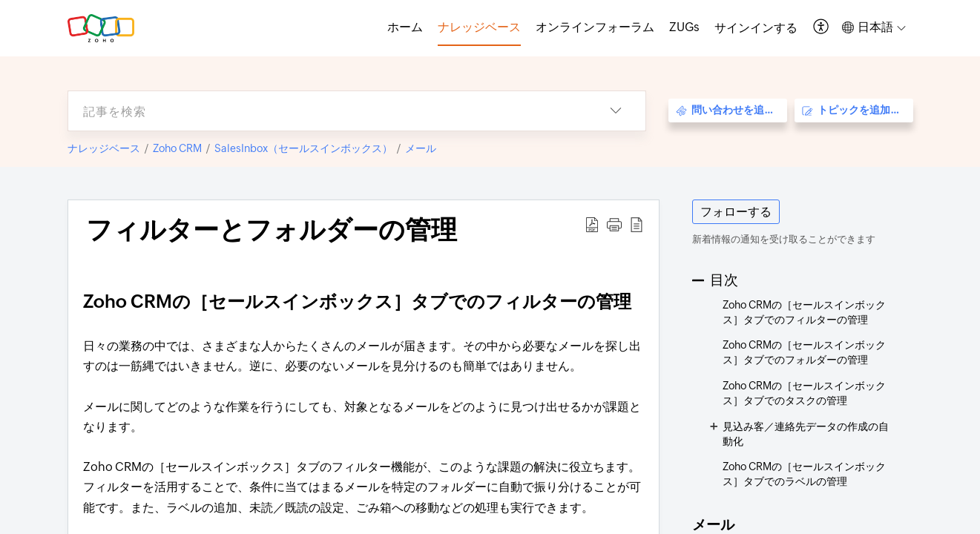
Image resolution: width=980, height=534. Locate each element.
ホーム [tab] (405, 27)
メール (421, 148)
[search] (327, 111)
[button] (822, 28)
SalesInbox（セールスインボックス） (303, 148)
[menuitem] (756, 28)
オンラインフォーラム (595, 27)
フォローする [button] (736, 212)
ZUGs (684, 27)
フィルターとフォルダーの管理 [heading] (272, 230)
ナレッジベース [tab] (479, 27)
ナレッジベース (104, 148)
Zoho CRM (177, 148)
